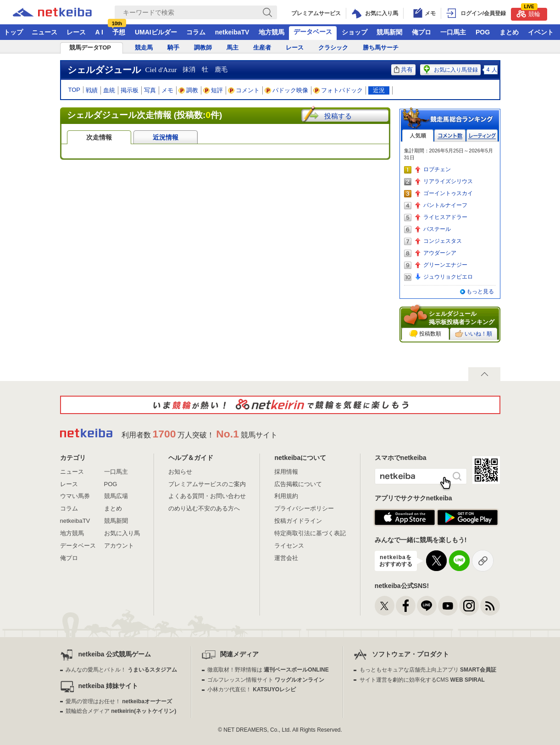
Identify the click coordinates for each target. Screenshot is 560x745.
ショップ (355, 32)
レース (76, 32)
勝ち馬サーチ (381, 48)
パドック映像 (287, 90)
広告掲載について (298, 484)
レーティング (482, 136)
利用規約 (286, 496)
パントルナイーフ (445, 205)
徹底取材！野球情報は (268, 670)
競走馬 (144, 48)
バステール (437, 229)
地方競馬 (272, 32)
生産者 (262, 48)
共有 (403, 70)
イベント (541, 32)
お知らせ (180, 472)
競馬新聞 (389, 32)
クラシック (333, 48)
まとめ (509, 32)
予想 (119, 32)
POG (483, 32)
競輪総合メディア (121, 711)
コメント (244, 90)
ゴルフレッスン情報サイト (266, 680)
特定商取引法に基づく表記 (310, 533)
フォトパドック (338, 90)
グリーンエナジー (445, 265)
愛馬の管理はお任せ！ (119, 701)
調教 (189, 90)
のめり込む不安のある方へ (204, 508)
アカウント (119, 546)
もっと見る (480, 291)
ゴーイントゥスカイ (448, 193)
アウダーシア (440, 253)
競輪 (528, 13)
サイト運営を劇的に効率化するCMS (422, 680)
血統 (109, 90)
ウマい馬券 (75, 496)
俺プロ (421, 32)
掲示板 (130, 90)
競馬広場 (116, 496)
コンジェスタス (443, 241)
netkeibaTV (232, 32)
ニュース (44, 32)
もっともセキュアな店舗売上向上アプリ (428, 670)
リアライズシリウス (448, 181)
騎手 (173, 48)
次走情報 (99, 137)
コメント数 (450, 136)
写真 (150, 90)
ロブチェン (437, 169)
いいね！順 (474, 334)
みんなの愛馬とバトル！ (121, 670)
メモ (167, 90)
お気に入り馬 (122, 533)
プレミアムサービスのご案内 (207, 484)
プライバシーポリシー (304, 508)
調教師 (203, 48)
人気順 (418, 136)
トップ (13, 32)
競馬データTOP (90, 48)
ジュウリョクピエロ (448, 277)
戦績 (92, 90)
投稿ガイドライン (298, 521)
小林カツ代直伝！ (252, 689)
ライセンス (289, 546)
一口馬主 (453, 32)
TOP (75, 90)
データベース (313, 32)
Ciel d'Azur (161, 70)
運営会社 (286, 558)
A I (99, 32)
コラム (196, 32)
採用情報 (286, 472)
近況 (379, 90)
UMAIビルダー (156, 32)
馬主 (233, 48)
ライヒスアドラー (445, 217)
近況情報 (166, 137)
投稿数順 (425, 334)
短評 (213, 90)
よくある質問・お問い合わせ (207, 496)
